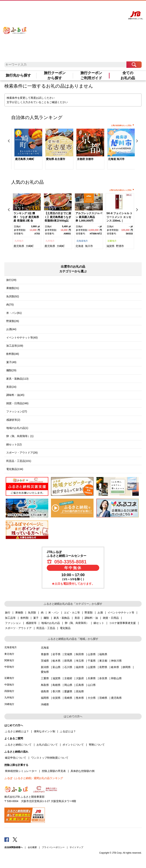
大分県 (92, 698)
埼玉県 (80, 661)
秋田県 (80, 654)
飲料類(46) (13, 354)
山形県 (92, 654)
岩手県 (56, 654)
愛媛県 (68, 691)
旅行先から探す (18, 75)
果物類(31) (13, 288)
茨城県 (45, 661)
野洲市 (120, 246)
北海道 (79, 246)
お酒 (100, 613)
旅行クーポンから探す (55, 75)
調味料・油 (91, 618)
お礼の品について (47, 745)
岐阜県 (115, 667)
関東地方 (9, 660)
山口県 (92, 685)
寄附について (97, 745)
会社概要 (32, 847)
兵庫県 (92, 678)
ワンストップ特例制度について (50, 758)
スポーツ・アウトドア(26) (22, 453)
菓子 (36, 618)
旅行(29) (11, 280)
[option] (27, 149)
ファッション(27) (17, 411)
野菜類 (89, 613)
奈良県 (103, 678)
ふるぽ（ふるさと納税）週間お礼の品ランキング (34, 778)
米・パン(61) (14, 313)
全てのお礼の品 (128, 75)
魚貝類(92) (13, 296)
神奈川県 (116, 661)
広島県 (80, 685)
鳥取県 (45, 685)
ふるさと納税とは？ (17, 731)
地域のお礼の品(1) (17, 428)
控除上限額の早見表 (54, 771)
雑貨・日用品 (111, 618)
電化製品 (65, 628)
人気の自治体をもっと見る (121, 125)
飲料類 (25, 618)
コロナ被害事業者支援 (122, 623)
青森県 (45, 654)
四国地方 (9, 691)
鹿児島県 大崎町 (25, 159)
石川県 (68, 667)
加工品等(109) (15, 346)
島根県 (56, 685)
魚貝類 (32, 613)
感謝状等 (31, 623)
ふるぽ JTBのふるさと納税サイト (15, 27)
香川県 (56, 691)
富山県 (56, 667)
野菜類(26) (13, 321)
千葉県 (92, 661)
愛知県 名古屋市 (56, 159)
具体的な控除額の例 (83, 771)
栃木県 (56, 661)
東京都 (103, 661)
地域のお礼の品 (51, 623)
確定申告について (16, 758)
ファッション (13, 623)
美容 (77, 618)
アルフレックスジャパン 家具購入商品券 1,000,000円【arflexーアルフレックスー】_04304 (89, 221)
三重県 (45, 678)
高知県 (80, 691)
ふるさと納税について (18, 745)
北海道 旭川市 (116, 159)
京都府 (68, 678)
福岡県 (45, 698)
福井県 (80, 667)
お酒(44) (11, 329)
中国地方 (9, 685)
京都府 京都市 (85, 159)
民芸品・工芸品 (46, 628)
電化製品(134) (15, 469)
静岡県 (127, 667)
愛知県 (45, 672)
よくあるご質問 (84, 7)
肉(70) (10, 305)
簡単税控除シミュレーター (21, 771)
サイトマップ (76, 847)
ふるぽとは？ (68, 731)
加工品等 (10, 618)
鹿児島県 (19, 246)
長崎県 (68, 698)
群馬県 (68, 661)
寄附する (108, 7)
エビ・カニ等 (72, 613)
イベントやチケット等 (121, 613)
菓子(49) (11, 362)
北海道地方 (82, 241)
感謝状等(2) (13, 420)
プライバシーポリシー (53, 847)
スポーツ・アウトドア (18, 628)
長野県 (103, 667)
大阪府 (80, 678)
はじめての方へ (68, 7)
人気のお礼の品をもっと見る (120, 190)
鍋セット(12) (14, 444)
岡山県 (68, 685)
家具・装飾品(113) (17, 379)
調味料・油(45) (15, 395)
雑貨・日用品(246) (17, 403)
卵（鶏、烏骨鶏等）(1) (20, 436)
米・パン (54, 613)
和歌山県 (116, 678)
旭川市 (89, 246)
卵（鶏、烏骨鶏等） (77, 623)
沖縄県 (45, 704)
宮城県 (68, 654)
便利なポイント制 (44, 731)
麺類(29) (11, 370)
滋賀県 (110, 246)
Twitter (15, 839)
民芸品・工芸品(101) (19, 461)
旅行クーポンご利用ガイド (91, 75)
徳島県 (45, 691)
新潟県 (45, 667)
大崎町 (30, 246)
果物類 (19, 613)
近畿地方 (112, 241)
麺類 (46, 618)
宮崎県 (103, 698)
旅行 (8, 613)
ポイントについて (73, 745)
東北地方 (9, 654)
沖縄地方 (9, 704)
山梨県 (92, 667)
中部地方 (9, 667)
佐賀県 (56, 698)
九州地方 (19, 241)
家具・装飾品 (62, 618)
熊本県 (80, 698)
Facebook (7, 839)
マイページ (98, 7)
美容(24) (11, 387)
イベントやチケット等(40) (22, 338)
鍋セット (99, 623)
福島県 (103, 654)
